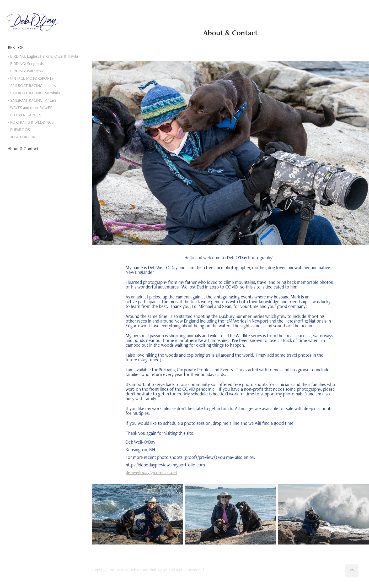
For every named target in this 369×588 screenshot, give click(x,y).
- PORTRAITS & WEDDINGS (31, 122)
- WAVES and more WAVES (30, 108)
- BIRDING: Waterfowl (26, 71)
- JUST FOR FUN (22, 137)
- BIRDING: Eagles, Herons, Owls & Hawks (43, 56)
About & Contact (23, 149)
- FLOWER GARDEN (25, 115)
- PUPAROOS (19, 130)
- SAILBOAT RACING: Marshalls (34, 93)
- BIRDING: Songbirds (26, 64)
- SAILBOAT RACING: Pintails (32, 100)
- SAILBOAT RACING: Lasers (32, 86)
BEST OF (16, 47)
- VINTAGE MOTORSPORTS (31, 78)
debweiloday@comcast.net (151, 472)
